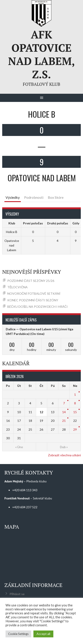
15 (75, 412)
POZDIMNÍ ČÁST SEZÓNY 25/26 (31, 281)
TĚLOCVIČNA (17, 287)
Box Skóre (56, 197)
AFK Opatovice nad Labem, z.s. (41, 54)
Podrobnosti (34, 197)
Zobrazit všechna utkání (64, 455)
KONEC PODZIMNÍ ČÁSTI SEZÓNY (33, 300)
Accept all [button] (43, 634)
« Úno (19, 447)
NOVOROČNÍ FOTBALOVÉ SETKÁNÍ (34, 293)
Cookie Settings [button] (18, 634)
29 (75, 429)
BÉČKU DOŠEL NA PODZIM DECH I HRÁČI (38, 307)
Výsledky (13, 197)
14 (64, 412)
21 (64, 421)
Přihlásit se (17, 594)
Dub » (64, 447)
